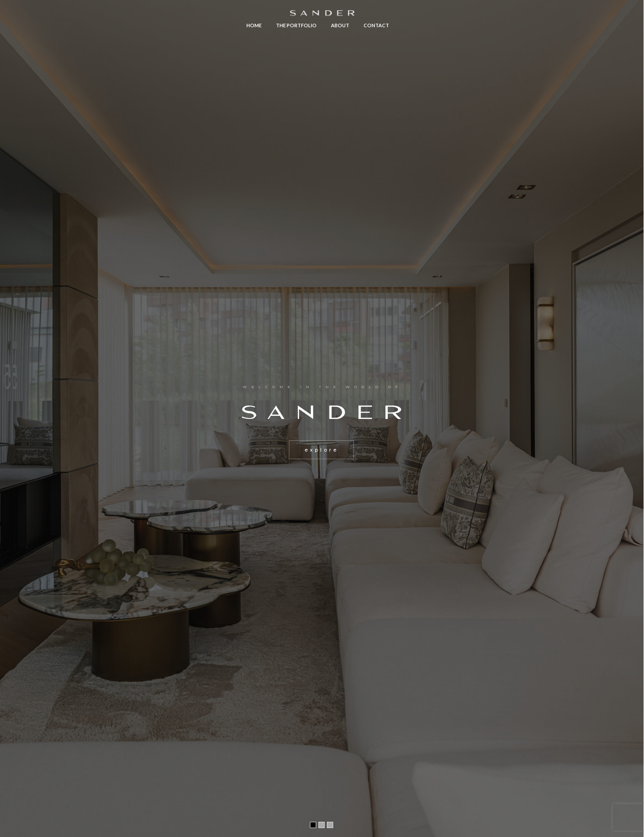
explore (322, 450)
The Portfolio (296, 25)
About (340, 25)
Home (254, 25)
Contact (376, 25)
